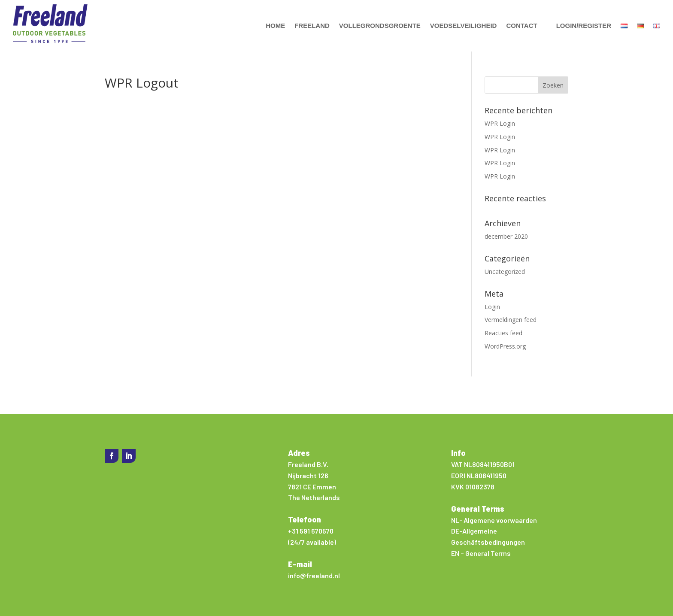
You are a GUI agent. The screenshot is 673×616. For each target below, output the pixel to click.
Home (275, 26)
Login (492, 307)
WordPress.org (505, 346)
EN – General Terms (481, 553)
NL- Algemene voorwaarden (494, 520)
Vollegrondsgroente (380, 26)
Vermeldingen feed (511, 320)
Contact (521, 26)
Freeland (312, 26)
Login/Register (584, 26)
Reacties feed (503, 333)
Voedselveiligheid (464, 26)
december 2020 (506, 236)
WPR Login (500, 123)
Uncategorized (505, 272)
